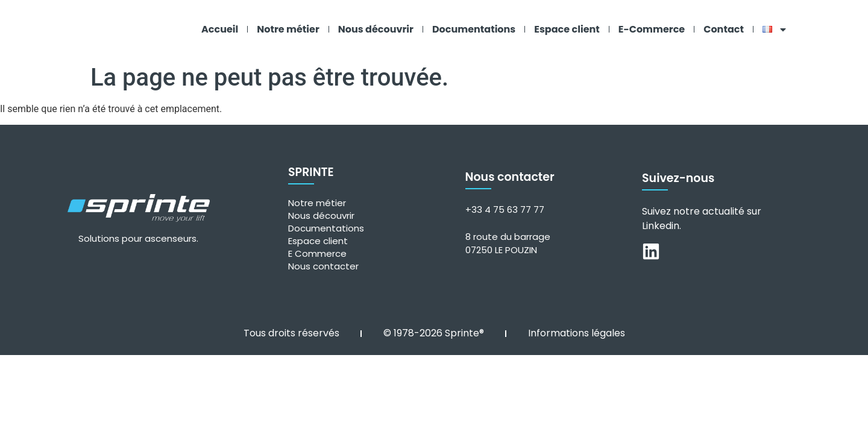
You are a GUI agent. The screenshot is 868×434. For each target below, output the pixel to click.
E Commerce (317, 253)
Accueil (220, 29)
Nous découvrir (376, 29)
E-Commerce (652, 29)
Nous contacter (323, 266)
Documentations (474, 29)
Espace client (567, 29)
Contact (724, 29)
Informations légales (577, 333)
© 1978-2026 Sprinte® (434, 333)
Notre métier (288, 29)
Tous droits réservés (291, 333)
